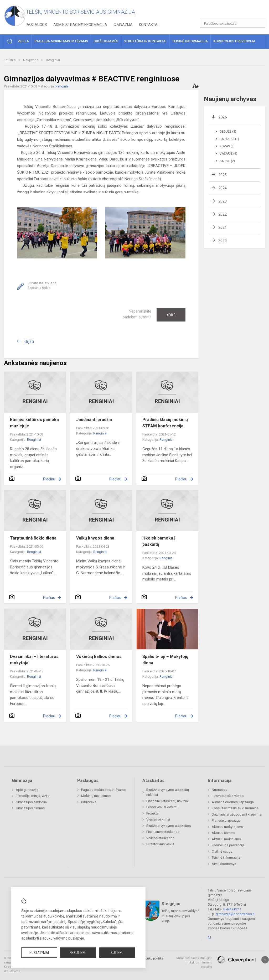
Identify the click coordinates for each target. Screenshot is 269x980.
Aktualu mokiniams (226, 839)
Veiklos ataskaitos (160, 838)
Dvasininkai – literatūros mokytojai (34, 660)
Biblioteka (89, 802)
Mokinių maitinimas (96, 796)
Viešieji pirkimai (158, 819)
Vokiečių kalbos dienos (99, 657)
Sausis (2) (227, 161)
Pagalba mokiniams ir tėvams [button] (61, 41)
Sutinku (117, 953)
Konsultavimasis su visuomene (235, 808)
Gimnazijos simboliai (32, 802)
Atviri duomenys (224, 864)
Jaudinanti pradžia (94, 420)
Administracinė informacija (80, 25)
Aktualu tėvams (223, 833)
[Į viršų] (265, 960)
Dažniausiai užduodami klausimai (237, 814)
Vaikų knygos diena (95, 538)
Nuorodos (219, 790)
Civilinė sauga (222, 851)
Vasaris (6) (228, 154)
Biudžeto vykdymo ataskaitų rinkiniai (168, 792)
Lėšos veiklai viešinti (162, 807)
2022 (223, 214)
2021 (223, 227)
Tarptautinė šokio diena (33, 538)
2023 (223, 201)
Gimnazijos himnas (30, 808)
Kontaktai (149, 25)
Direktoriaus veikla (160, 844)
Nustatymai (39, 953)
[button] (229, 11)
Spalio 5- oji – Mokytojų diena (165, 660)
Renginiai (53, 60)
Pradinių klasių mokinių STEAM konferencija (165, 423)
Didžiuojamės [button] (106, 41)
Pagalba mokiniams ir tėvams (103, 790)
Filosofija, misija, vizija (33, 796)
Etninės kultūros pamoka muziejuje (34, 423)
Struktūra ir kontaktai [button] (145, 41)
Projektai (153, 813)
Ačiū (171, 315)
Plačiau (49, 479)
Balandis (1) (229, 139)
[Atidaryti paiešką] (259, 23)
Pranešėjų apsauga (226, 820)
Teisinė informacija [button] (190, 41)
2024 (223, 188)
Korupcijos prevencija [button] (234, 41)
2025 (223, 175)
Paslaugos (36, 25)
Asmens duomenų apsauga (233, 802)
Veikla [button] (23, 41)
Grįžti (29, 342)
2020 (223, 241)
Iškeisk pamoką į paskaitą (159, 541)
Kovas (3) (227, 146)
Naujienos (31, 60)
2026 (223, 117)
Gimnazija (123, 25)
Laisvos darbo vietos (228, 796)
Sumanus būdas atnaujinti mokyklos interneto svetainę (194, 962)
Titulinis (10, 60)
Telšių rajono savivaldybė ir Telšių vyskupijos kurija (180, 916)
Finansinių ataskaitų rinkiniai (167, 801)
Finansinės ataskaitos (163, 832)
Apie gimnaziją (27, 790)
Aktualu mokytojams (227, 827)
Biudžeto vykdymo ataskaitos (169, 826)
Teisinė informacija (226, 857)
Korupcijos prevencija (228, 845)
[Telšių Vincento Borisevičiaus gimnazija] (15, 16)
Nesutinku (78, 953)
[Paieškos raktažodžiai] (233, 23)
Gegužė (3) (228, 132)
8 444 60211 (232, 909)
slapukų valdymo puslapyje (62, 938)
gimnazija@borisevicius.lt (235, 914)
